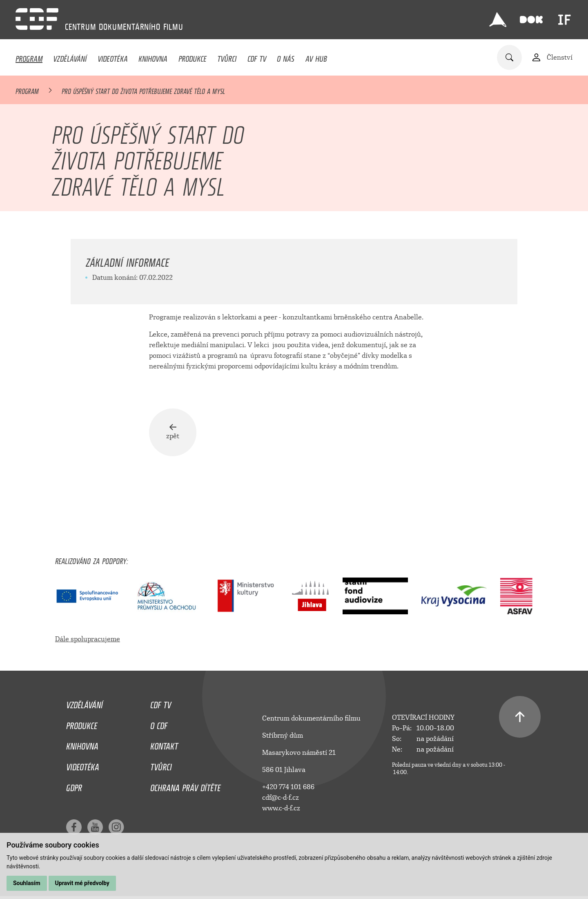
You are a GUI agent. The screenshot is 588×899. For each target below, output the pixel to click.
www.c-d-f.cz (281, 809)
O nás (286, 57)
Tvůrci (227, 57)
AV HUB (316, 57)
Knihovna (153, 57)
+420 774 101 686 (288, 787)
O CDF (159, 724)
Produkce (193, 57)
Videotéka (113, 57)
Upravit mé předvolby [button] (82, 883)
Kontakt (164, 745)
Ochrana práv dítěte (185, 787)
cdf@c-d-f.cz (281, 798)
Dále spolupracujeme (88, 639)
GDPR (74, 787)
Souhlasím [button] (27, 883)
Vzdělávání (70, 57)
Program (29, 57)
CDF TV (257, 57)
